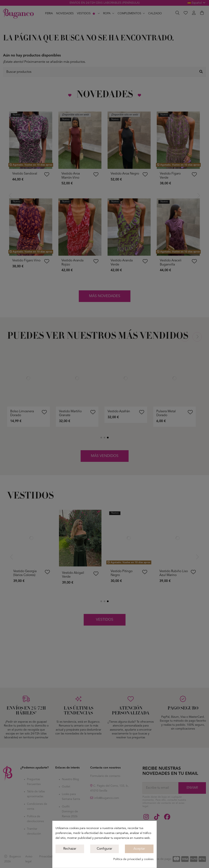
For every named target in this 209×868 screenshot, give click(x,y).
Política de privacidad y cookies (133, 859)
